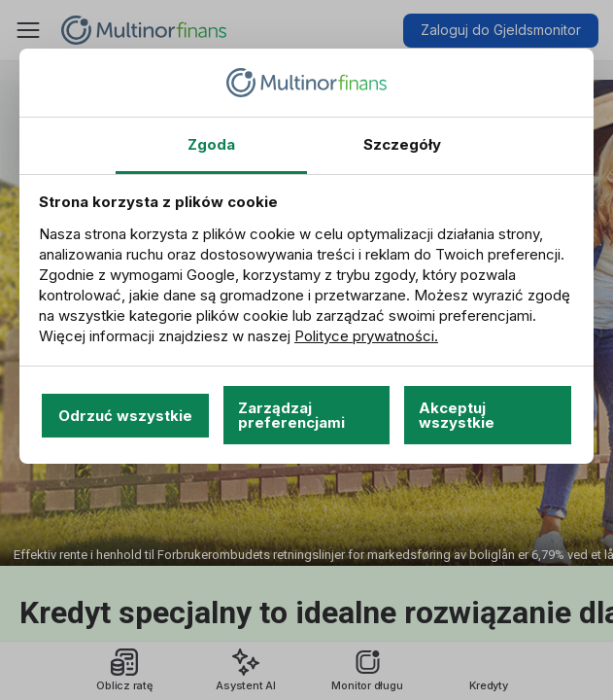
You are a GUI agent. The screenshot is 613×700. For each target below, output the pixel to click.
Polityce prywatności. (366, 336)
